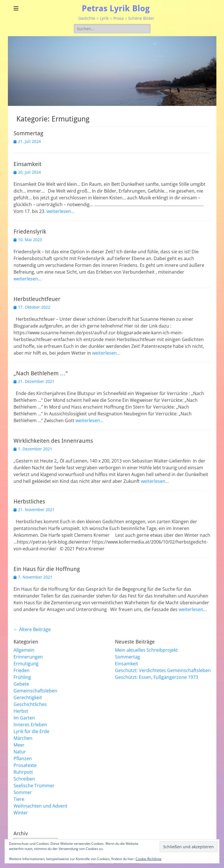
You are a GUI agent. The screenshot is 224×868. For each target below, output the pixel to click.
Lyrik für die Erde (31, 731)
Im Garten (24, 718)
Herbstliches (29, 501)
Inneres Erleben (30, 725)
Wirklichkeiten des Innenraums (53, 441)
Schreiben (24, 779)
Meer (19, 745)
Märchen (23, 738)
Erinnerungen (28, 657)
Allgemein (24, 650)
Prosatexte (25, 765)
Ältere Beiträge (32, 629)
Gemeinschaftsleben (35, 691)
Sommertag (28, 133)
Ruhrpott (23, 772)
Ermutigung (26, 664)
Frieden (22, 670)
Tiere (19, 799)
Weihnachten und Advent (40, 806)
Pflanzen (23, 758)
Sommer (23, 792)
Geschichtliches (30, 704)
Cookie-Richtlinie (148, 859)
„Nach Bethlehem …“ (41, 373)
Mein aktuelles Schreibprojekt (146, 650)
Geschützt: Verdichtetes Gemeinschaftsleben (163, 670)
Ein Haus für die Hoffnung (47, 569)
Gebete (21, 684)
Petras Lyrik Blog (116, 8)
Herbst (21, 711)
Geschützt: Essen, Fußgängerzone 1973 (157, 677)
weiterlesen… (60, 211)
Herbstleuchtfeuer (37, 299)
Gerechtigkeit (28, 697)
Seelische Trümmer (34, 786)
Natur (20, 752)
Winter (21, 813)
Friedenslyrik (30, 232)
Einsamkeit (27, 164)
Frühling (22, 677)
